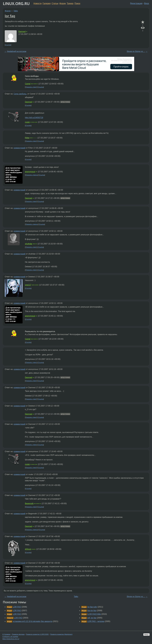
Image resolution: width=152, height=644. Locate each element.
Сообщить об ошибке (10, 637)
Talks (16, 11)
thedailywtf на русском (17, 51)
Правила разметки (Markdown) (61, 634)
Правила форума (18, 634)
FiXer (27, 138)
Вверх (146, 635)
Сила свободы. (20, 94)
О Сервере (6, 634)
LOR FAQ (17, 607)
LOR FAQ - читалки (96, 621)
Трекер (70, 3)
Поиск (77, 3)
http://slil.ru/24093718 (34, 118)
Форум (63, 3)
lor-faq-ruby (92, 607)
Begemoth (29, 503)
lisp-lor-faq (92, 611)
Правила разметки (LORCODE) (37, 634)
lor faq (10, 16)
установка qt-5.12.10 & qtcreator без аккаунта (32, 621)
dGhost (28, 549)
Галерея (47, 3)
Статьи (55, 3)
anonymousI (30, 172)
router (27, 122)
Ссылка (8, 45)
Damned (22, 32)
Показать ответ (31, 87)
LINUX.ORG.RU (16, 4)
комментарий (20, 148)
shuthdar (29, 244)
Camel (28, 84)
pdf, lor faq (92, 618)
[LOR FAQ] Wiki (94, 614)
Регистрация (136, 3)
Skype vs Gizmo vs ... (136, 51)
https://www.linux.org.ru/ (11, 639)
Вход (147, 3)
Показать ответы (32, 175)
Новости (38, 3)
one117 (28, 285)
